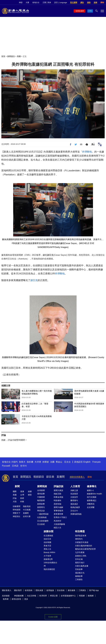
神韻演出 (17, 516)
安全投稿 (61, 590)
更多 (26, 599)
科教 (22, 502)
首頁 (3, 56)
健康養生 (92, 486)
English (87, 462)
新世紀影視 (16, 599)
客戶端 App (94, 590)
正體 (44, 2)
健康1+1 (90, 490)
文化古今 (74, 511)
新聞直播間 (80, 11)
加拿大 (22, 462)
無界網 (6, 599)
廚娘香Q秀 (48, 559)
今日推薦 (27, 510)
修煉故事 (79, 576)
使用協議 (50, 590)
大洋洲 (38, 462)
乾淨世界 (43, 596)
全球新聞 (41, 490)
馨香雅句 (74, 500)
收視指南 (29, 590)
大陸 (15, 502)
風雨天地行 (80, 563)
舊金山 (59, 462)
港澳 (22, 491)
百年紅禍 (79, 559)
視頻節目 (39, 477)
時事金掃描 (58, 497)
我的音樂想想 (49, 569)
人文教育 (75, 486)
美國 (19, 56)
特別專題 (80, 531)
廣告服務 (71, 590)
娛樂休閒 (48, 531)
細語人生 (58, 528)
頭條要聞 (17, 506)
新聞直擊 (41, 504)
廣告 (82, 2)
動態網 (91, 596)
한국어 (24, 466)
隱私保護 (39, 590)
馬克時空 (58, 521)
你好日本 (47, 539)
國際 (15, 491)
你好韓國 (47, 542)
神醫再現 (91, 504)
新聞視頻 (42, 486)
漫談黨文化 (80, 573)
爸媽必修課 (75, 507)
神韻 (21, 2)
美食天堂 (47, 546)
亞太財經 (41, 524)
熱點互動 (58, 494)
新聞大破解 (58, 507)
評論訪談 (59, 486)
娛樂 (30, 491)
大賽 (27, 2)
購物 (102, 2)
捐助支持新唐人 (77, 477)
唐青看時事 (58, 514)
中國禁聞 (41, 497)
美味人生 (47, 549)
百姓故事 (79, 569)
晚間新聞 (41, 500)
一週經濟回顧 (43, 514)
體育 (30, 495)
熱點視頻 (27, 506)
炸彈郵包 (87, 152)
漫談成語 (74, 504)
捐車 (96, 2)
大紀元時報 (31, 596)
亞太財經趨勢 (43, 521)
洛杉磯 (30, 462)
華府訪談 (41, 511)
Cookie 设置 (53, 617)
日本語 (15, 466)
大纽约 (14, 462)
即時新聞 (17, 510)
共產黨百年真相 (82, 542)
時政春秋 (58, 500)
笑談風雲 (74, 494)
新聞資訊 (11, 56)
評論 (15, 498)
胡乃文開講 (92, 497)
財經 (22, 498)
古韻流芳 (74, 497)
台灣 (22, 495)
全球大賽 (27, 516)
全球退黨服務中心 (68, 596)
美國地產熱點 (76, 514)
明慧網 (82, 596)
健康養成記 (92, 500)
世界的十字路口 (60, 517)
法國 (52, 462)
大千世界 (47, 556)
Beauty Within (49, 552)
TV (91, 11)
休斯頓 (46, 462)
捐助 (89, 2)
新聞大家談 (58, 490)
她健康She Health (94, 494)
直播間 (61, 477)
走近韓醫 (91, 507)
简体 (49, 2)
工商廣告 (79, 579)
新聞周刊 (41, 507)
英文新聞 (74, 2)
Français (97, 462)
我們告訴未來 (81, 536)
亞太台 (67, 462)
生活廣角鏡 (48, 536)
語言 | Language (61, 2)
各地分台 (36, 2)
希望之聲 (54, 596)
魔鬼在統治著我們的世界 (85, 549)
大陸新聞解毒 (59, 524)
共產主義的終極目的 (84, 546)
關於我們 (18, 590)
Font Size (93, 144)
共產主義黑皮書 (82, 566)
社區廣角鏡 (42, 517)
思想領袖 (58, 504)
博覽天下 (17, 513)
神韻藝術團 (19, 596)
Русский (6, 466)
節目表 (50, 477)
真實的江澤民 (81, 556)
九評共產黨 (80, 552)
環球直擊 (41, 494)
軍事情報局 (58, 511)
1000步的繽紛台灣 (50, 564)
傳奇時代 (79, 539)
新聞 (17, 486)
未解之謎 (74, 490)
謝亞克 (50, 255)
